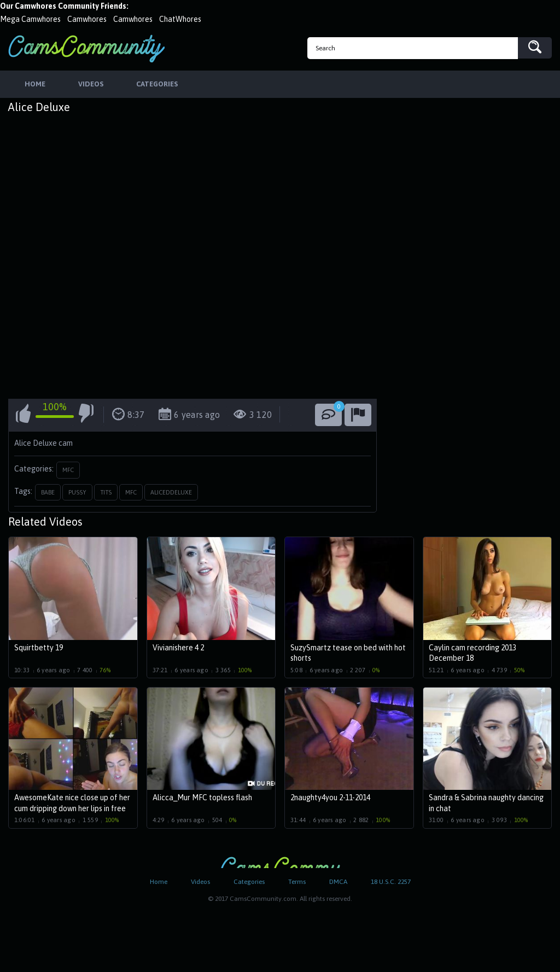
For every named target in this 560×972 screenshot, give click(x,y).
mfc (131, 492)
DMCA (338, 882)
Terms (297, 882)
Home (159, 882)
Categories (249, 882)
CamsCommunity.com (86, 48)
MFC (68, 470)
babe (48, 492)
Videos (200, 882)
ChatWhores (180, 19)
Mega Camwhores (30, 19)
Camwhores (87, 19)
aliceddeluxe (171, 492)
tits (106, 492)
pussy (77, 492)
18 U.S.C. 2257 (391, 882)
